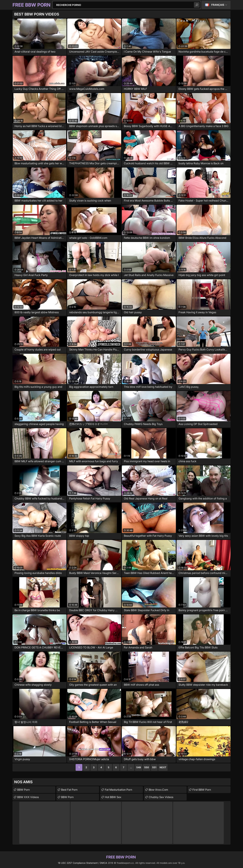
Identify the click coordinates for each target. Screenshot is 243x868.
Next (163, 767)
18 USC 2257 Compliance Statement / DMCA (83, 863)
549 (139, 767)
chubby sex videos (161, 797)
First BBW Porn (202, 790)
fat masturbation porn (118, 790)
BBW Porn (23, 790)
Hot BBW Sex (113, 797)
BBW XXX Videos (28, 797)
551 (154, 767)
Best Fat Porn (69, 790)
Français (218, 5)
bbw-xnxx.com (158, 790)
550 (147, 767)
